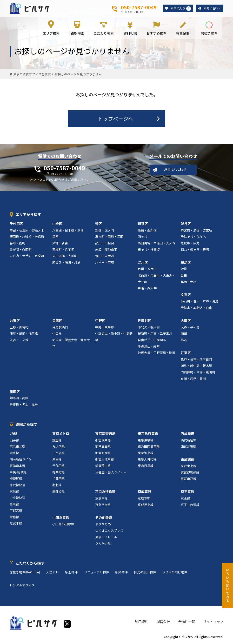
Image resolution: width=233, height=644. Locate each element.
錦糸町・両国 (19, 398)
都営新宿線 (103, 453)
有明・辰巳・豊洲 (193, 379)
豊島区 (186, 263)
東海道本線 (17, 466)
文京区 (186, 295)
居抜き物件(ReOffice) (25, 573)
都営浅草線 (103, 440)
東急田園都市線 (149, 447)
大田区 (186, 321)
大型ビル (53, 573)
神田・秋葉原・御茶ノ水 (27, 231)
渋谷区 (186, 224)
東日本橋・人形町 (65, 256)
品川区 (143, 263)
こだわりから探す (30, 563)
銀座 (55, 237)
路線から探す (27, 424)
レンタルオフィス (22, 585)
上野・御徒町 (19, 327)
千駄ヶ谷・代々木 (193, 237)
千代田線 (59, 466)
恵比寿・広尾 (190, 243)
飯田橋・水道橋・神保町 (27, 237)
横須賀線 (16, 479)
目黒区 (57, 321)
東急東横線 (146, 440)
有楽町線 (59, 472)
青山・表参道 (105, 256)
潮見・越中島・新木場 (196, 366)
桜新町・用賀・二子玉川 (155, 334)
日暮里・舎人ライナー (111, 472)
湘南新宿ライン (21, 460)
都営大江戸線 (105, 460)
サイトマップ (213, 622)
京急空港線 (103, 505)
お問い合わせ (212, 8)
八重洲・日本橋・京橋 (68, 231)
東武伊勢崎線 (190, 473)
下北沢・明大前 (149, 327)
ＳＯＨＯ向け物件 (175, 573)
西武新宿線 (189, 440)
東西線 (57, 460)
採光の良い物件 (145, 573)
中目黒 (57, 334)
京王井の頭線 (190, 505)
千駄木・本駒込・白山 (196, 308)
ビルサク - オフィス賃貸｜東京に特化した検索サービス (29, 8)
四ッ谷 (143, 237)
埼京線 (14, 453)
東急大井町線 (147, 460)
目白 (184, 276)
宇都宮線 (16, 511)
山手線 (14, 440)
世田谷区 (145, 321)
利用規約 (141, 622)
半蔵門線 (59, 479)
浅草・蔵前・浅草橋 (24, 334)
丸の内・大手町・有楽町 (27, 256)
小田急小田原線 (63, 524)
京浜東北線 (17, 447)
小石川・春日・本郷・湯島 (200, 302)
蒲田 (184, 334)
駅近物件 (71, 573)
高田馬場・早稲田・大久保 (157, 243)
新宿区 (143, 224)
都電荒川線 (103, 466)
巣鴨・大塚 (189, 282)
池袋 (184, 269)
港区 (99, 224)
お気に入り (179, 8)
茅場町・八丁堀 (63, 250)
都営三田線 (103, 447)
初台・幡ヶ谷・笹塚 (195, 250)
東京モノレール (106, 537)
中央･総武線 (18, 472)
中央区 (57, 224)
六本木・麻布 (105, 262)
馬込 (184, 340)
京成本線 (144, 499)
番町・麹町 (17, 243)
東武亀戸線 (189, 479)
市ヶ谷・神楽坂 (149, 250)
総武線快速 (17, 485)
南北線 (57, 485)
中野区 (100, 321)
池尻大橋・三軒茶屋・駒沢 (157, 353)
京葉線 (14, 492)
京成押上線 (146, 505)
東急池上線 (146, 453)
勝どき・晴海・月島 (66, 262)
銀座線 (57, 440)
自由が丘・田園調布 (152, 340)
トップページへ (116, 119)
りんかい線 (103, 544)
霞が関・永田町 (21, 250)
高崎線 (14, 504)
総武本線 (16, 524)
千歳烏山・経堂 (149, 347)
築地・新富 (60, 243)
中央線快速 (17, 498)
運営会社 (163, 622)
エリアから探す (28, 215)
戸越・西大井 (147, 289)
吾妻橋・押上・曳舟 (24, 405)
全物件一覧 (186, 622)
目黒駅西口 (60, 327)
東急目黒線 (146, 466)
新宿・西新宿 (147, 231)
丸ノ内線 (59, 447)
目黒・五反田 (147, 269)
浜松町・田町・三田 (109, 237)
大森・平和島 (190, 327)
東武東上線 (189, 466)
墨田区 (15, 392)
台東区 (15, 321)
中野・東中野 (105, 327)
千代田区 (16, 224)
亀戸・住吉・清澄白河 (196, 360)
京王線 (185, 499)
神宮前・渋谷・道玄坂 (196, 231)
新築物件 (121, 573)
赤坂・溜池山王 (106, 250)
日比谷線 (59, 453)
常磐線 (14, 517)
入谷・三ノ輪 (19, 340)
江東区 (186, 353)
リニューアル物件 (97, 573)
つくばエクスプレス (109, 531)
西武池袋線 (189, 447)
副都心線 (59, 492)
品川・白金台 (105, 243)
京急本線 (101, 499)
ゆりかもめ (103, 524)
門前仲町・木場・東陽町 (198, 373)
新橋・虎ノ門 (105, 231)
